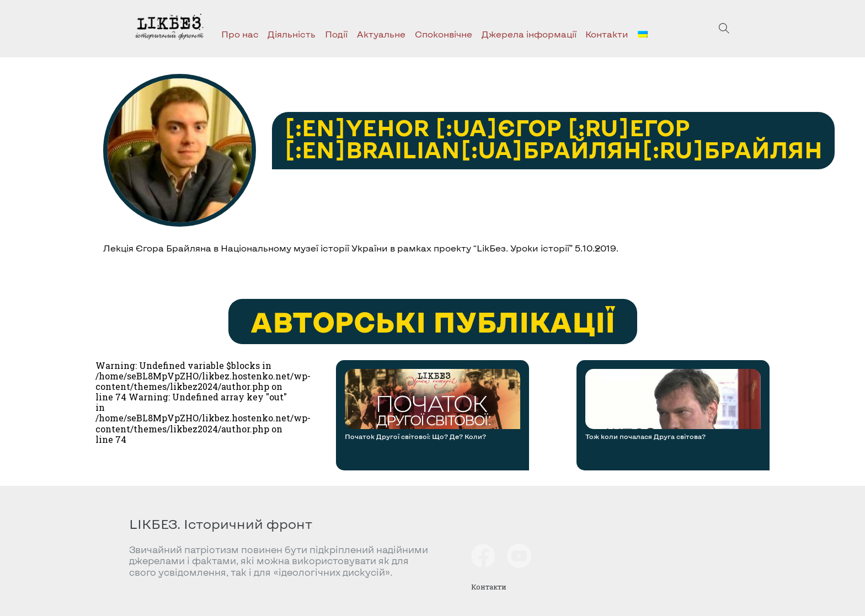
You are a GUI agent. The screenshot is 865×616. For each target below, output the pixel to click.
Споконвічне (444, 34)
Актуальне (381, 34)
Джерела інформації (529, 34)
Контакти (607, 34)
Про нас (240, 34)
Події (336, 34)
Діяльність (292, 34)
